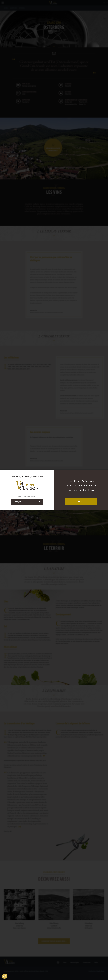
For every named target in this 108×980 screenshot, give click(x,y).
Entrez (81, 501)
